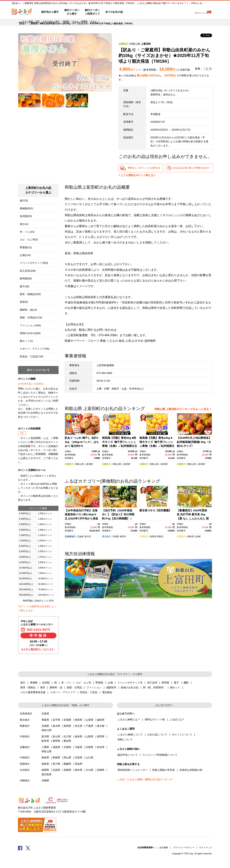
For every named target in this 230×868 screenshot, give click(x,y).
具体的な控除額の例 (191, 770)
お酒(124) (25, 255)
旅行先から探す (50, 12)
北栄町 (198, 537)
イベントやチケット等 (130, 683)
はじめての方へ (136, 12)
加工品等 (152, 683)
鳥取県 (153, 537)
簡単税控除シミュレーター (133, 770)
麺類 (186, 683)
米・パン (66, 683)
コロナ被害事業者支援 (33, 692)
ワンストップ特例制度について (160, 755)
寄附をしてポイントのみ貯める (144, 168)
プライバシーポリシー (184, 848)
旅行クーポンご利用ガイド (92, 12)
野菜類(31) (26, 247)
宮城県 (116, 537)
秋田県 (79, 720)
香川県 (56, 764)
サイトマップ (206, 848)
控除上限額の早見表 (164, 770)
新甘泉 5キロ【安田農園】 (155, 510)
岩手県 (56, 720)
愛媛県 (67, 764)
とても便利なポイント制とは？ (138, 175)
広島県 (79, 758)
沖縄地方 (25, 780)
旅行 (23, 683)
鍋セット (175, 687)
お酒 (110, 683)
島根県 (56, 758)
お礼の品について (157, 735)
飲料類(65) (26, 278)
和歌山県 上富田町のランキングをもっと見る (182, 409)
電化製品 (107, 692)
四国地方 (25, 764)
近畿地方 (124, 44)
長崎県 (67, 770)
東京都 (101, 726)
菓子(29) (25, 286)
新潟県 (45, 736)
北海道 (80, 537)
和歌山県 (135, 44)
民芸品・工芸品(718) (32, 356)
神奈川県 (47, 730)
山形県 (89, 720)
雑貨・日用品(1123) (31, 317)
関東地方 (25, 726)
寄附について (125, 740)
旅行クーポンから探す (72, 12)
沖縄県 (45, 780)
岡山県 (67, 758)
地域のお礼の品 (130, 687)
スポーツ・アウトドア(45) (35, 349)
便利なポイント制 (155, 719)
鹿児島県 (47, 774)
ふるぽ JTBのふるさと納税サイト (22, 12)
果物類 (66, 21)
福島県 (101, 720)
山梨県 (89, 736)
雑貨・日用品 (74, 687)
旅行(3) (24, 201)
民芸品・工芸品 (89, 692)
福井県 (79, 736)
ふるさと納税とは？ (129, 719)
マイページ (167, 12)
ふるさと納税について (130, 735)
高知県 (79, 764)
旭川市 (88, 537)
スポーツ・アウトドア (63, 692)
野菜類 (99, 683)
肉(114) (24, 224)
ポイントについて (182, 735)
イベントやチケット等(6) (34, 263)
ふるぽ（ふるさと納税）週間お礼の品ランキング (145, 779)
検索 (188, 12)
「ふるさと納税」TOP (29, 21)
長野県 (101, 736)
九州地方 (25, 770)
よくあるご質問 (153, 12)
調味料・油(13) (28, 310)
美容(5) (24, 302)
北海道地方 (70, 537)
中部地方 (25, 736)
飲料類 (165, 683)
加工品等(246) (28, 271)
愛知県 (67, 741)
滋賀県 (56, 747)
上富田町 (146, 44)
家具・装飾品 (28, 687)
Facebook (20, 848)
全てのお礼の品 (114, 12)
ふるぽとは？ (177, 719)
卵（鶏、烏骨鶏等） (154, 687)
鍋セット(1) (26, 341)
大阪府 (79, 747)
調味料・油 (56, 687)
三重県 (45, 747)
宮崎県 (101, 770)
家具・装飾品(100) (30, 294)
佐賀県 (56, 770)
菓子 (176, 683)
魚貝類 (46, 683)
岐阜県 (45, 741)
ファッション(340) (30, 325)
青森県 (45, 720)
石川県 (67, 736)
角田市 (123, 537)
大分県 (89, 770)
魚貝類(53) (26, 216)
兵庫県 (89, 747)
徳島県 (45, 764)
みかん (94, 21)
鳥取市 (160, 537)
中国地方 (144, 537)
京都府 (67, 747)
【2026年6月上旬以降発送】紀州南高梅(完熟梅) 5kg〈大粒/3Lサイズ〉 (194, 442)
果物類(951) (27, 208)
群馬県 (67, 726)
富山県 (56, 736)
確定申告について (128, 755)
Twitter (28, 848)
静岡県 (56, 741)
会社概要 (164, 848)
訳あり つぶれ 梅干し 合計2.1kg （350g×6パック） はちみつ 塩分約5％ (82, 442)
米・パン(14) (27, 232)
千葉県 (89, 726)
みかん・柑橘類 (80, 21)
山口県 (89, 758)
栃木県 (56, 726)
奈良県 (101, 747)
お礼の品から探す (51, 21)
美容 (43, 687)
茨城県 (45, 726)
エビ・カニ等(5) (29, 240)
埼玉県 (79, 726)
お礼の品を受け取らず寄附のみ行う (191, 168)
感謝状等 (111, 687)
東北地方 (106, 537)
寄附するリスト (178, 12)
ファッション (94, 687)
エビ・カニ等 (84, 683)
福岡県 (45, 770)
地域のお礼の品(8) (30, 333)
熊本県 (79, 770)
